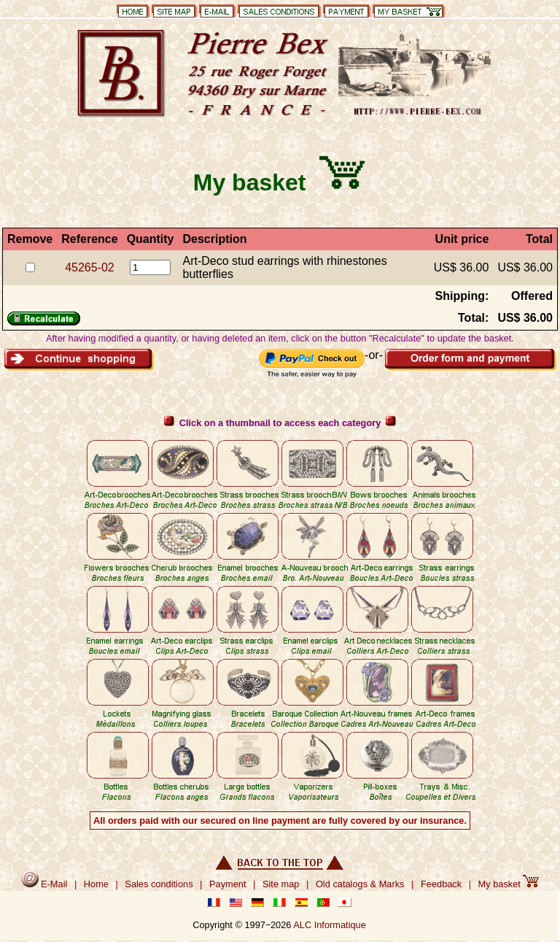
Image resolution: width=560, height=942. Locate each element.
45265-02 (90, 267)
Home (96, 884)
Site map (281, 884)
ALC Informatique (330, 925)
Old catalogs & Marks (360, 884)
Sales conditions (159, 884)
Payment (228, 884)
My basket (509, 884)
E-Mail (44, 884)
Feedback (441, 884)
